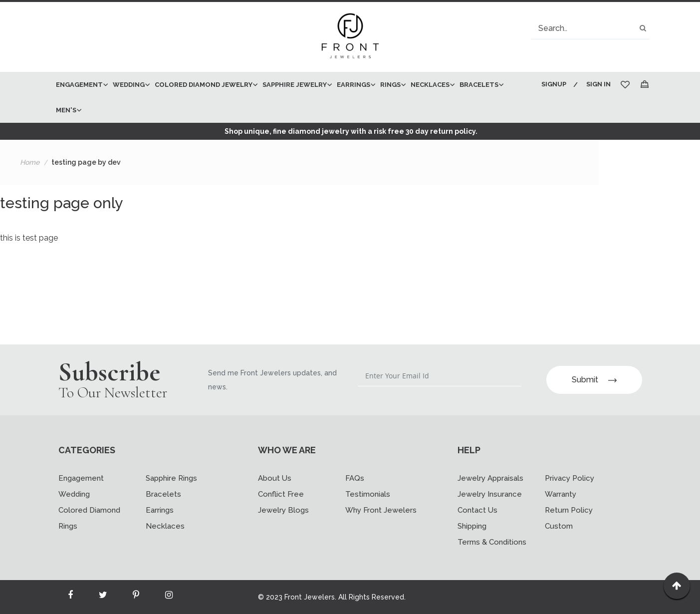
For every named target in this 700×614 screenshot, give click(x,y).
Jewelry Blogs (283, 510)
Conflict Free (281, 494)
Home (30, 162)
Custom (559, 526)
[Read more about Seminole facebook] (70, 597)
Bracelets (163, 494)
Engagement (81, 478)
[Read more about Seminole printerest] (136, 597)
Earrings (160, 510)
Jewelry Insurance (490, 494)
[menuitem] (79, 85)
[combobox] (590, 28)
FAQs (355, 478)
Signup (554, 84)
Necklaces (165, 526)
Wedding (74, 494)
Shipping (472, 526)
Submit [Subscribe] (594, 380)
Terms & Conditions (492, 542)
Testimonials (368, 494)
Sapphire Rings (171, 478)
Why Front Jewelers (381, 510)
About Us (275, 478)
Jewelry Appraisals (490, 478)
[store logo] (350, 37)
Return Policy (569, 510)
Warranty (561, 494)
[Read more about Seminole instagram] (169, 597)
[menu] (292, 97)
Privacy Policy (570, 478)
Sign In (598, 84)
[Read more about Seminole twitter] (103, 597)
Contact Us (477, 510)
